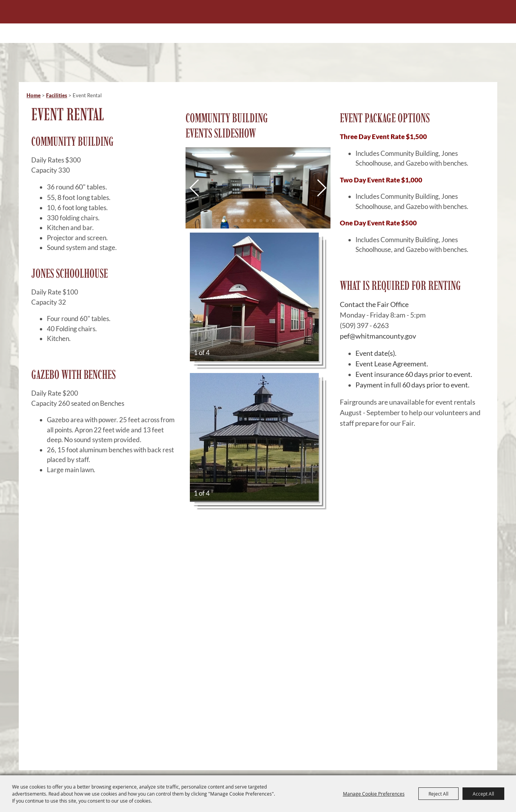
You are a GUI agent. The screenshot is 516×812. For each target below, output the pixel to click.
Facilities (57, 95)
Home (34, 95)
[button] (195, 188)
